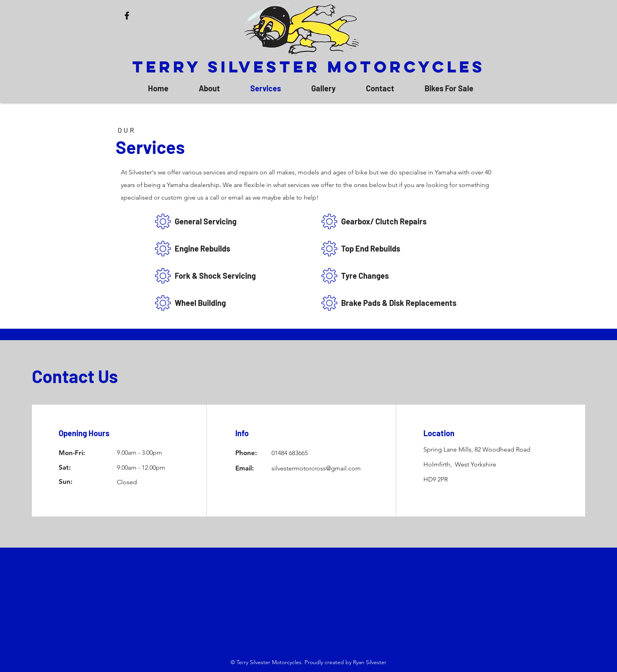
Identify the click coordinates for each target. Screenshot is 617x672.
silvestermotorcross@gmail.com (316, 468)
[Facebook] (127, 16)
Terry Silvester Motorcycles (309, 67)
